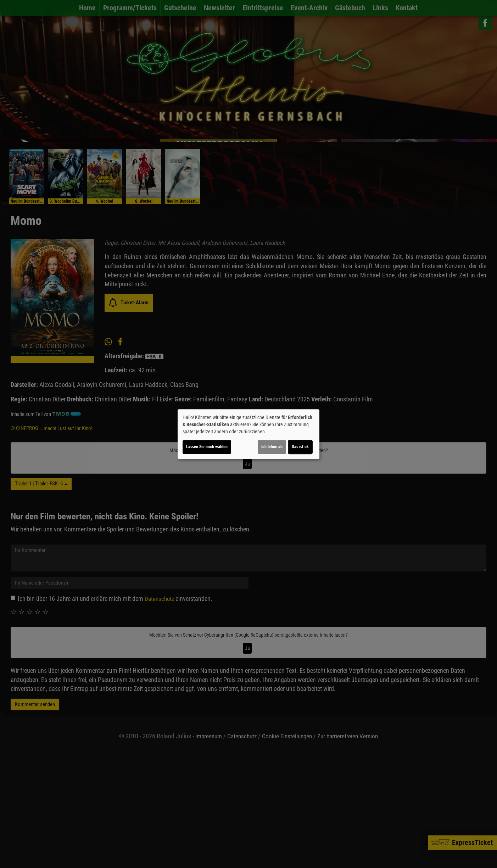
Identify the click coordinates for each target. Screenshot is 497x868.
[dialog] (248, 434)
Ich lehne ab (272, 447)
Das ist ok (300, 447)
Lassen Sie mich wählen (207, 447)
